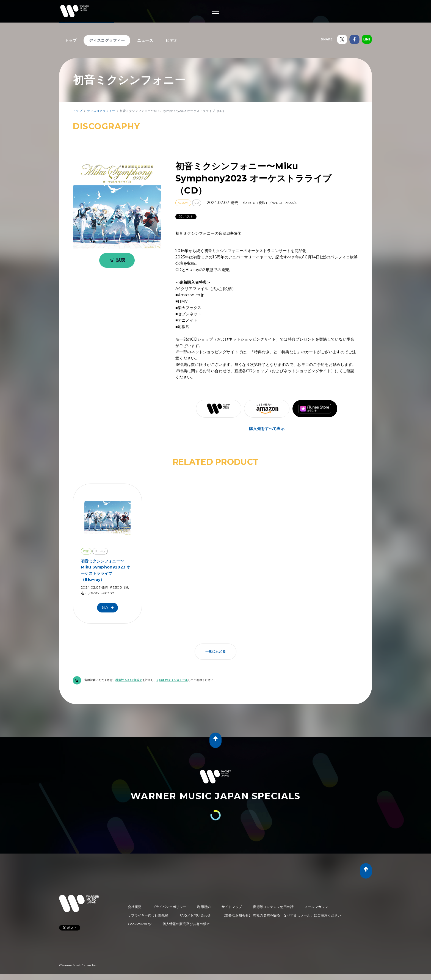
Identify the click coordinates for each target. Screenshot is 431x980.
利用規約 (204, 907)
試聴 (116, 260)
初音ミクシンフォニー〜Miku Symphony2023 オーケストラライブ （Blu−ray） (106, 570)
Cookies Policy (140, 924)
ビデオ (172, 40)
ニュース (145, 40)
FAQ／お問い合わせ (195, 915)
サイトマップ (232, 907)
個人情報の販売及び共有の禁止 (186, 924)
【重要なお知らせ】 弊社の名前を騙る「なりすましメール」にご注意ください (281, 915)
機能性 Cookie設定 (129, 680)
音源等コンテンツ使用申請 (273, 907)
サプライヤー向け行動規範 (148, 915)
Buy (109, 608)
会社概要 (135, 907)
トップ (71, 40)
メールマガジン (316, 907)
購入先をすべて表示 (267, 429)
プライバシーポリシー (169, 907)
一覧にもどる (215, 651)
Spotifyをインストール (172, 680)
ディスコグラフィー (107, 40)
